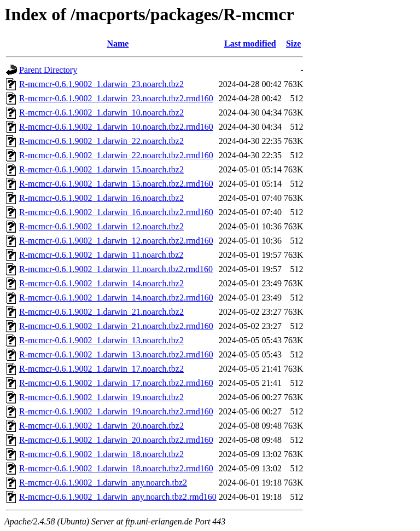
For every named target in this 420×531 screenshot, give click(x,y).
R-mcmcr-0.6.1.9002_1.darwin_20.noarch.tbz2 (101, 426)
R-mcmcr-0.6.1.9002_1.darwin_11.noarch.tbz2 (101, 255)
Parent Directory (48, 70)
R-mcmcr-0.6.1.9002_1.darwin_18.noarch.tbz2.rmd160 (116, 468)
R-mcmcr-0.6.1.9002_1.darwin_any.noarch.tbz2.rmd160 (118, 497)
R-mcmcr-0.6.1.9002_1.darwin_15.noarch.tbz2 (101, 169)
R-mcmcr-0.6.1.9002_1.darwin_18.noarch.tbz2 (101, 454)
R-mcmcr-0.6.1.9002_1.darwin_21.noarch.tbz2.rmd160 (116, 326)
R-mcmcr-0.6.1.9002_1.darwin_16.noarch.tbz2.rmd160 (116, 212)
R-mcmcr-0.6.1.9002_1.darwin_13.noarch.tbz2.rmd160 (116, 354)
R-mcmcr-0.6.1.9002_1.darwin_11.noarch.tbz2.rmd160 (116, 269)
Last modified (250, 44)
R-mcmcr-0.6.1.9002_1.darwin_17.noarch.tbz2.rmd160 (116, 383)
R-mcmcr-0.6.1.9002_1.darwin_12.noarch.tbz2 (101, 226)
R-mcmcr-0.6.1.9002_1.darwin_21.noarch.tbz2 (101, 312)
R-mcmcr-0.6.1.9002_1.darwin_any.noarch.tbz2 (103, 483)
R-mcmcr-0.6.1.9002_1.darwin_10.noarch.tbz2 (101, 112)
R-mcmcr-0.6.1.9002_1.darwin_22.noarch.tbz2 (101, 141)
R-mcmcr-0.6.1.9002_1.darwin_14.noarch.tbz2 (101, 283)
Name (118, 44)
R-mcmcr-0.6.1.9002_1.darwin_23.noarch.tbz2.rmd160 (116, 98)
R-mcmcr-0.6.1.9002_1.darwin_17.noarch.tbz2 (101, 369)
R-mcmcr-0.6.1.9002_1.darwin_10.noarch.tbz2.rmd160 (116, 127)
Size (294, 44)
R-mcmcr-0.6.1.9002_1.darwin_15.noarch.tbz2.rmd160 (116, 184)
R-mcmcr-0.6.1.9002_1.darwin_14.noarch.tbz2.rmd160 (116, 298)
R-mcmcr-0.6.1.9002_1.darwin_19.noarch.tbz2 (101, 397)
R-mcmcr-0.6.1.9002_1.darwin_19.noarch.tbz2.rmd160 (116, 411)
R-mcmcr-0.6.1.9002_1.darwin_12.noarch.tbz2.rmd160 (116, 241)
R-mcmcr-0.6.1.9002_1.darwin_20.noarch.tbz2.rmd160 (116, 440)
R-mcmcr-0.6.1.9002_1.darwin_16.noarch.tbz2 (101, 198)
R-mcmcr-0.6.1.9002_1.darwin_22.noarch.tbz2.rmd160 (116, 155)
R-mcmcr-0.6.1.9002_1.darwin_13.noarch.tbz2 (101, 340)
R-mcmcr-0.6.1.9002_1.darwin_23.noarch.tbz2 (101, 84)
